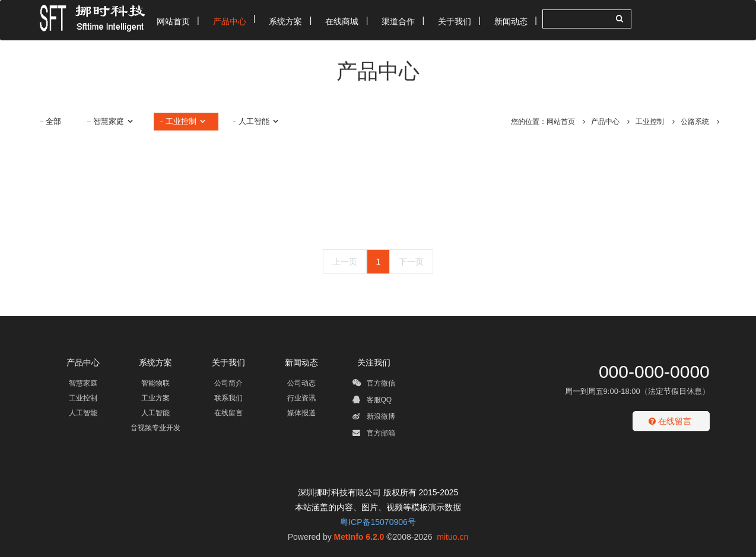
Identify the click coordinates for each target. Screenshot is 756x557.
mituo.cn (452, 537)
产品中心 (605, 122)
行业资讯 (301, 398)
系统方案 (155, 362)
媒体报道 (301, 413)
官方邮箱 (374, 435)
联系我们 (228, 398)
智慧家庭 (114, 121)
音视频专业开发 (155, 428)
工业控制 (186, 121)
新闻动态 (301, 362)
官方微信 (374, 385)
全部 (53, 121)
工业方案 (155, 398)
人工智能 (259, 121)
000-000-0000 (654, 372)
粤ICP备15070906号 (378, 522)
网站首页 (561, 122)
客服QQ (372, 402)
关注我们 (374, 362)
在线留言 (228, 413)
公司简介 (228, 383)
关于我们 (228, 362)
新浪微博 (374, 418)
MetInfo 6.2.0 (359, 537)
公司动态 (301, 383)
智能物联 (155, 383)
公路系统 (695, 122)
